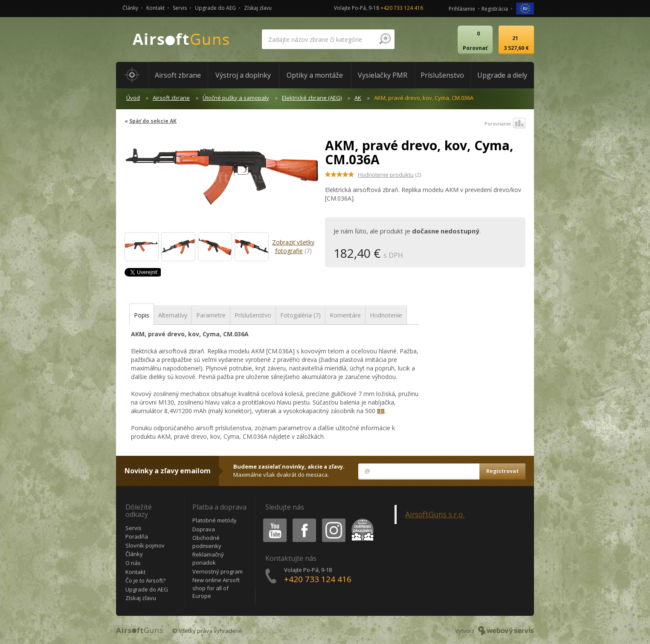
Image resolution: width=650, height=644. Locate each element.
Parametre (211, 315)
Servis (180, 8)
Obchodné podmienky (207, 542)
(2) (389, 175)
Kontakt (155, 8)
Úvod (133, 98)
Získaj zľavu (258, 8)
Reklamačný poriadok (208, 558)
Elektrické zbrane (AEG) (312, 98)
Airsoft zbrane (171, 98)
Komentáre (345, 315)
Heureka (361, 520)
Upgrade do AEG (215, 8)
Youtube (272, 520)
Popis (142, 315)
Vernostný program (218, 571)
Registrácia (495, 9)
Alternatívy (173, 315)
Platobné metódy (215, 520)
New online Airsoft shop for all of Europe (216, 588)
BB (381, 411)
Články (130, 8)
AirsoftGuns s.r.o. (435, 514)
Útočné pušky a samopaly (236, 98)
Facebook (303, 520)
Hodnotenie (386, 315)
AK (358, 98)
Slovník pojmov (145, 545)
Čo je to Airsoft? (145, 580)
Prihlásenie (462, 9)
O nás (133, 563)
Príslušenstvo (253, 315)
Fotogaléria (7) (300, 315)
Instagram (333, 520)
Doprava (204, 529)
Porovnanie (505, 124)
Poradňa (137, 536)
